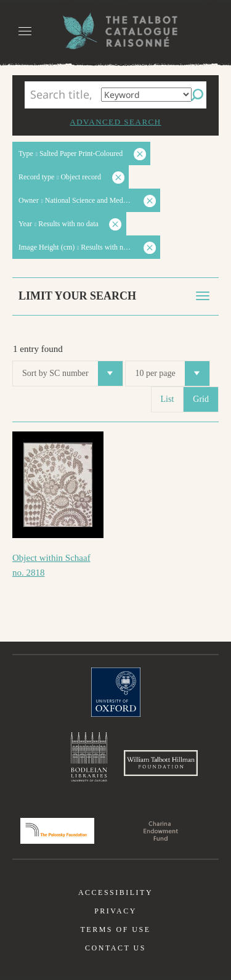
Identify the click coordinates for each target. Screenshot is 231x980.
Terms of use (115, 929)
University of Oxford (116, 692)
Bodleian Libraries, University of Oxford (89, 757)
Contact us (115, 948)
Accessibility (115, 892)
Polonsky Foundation (57, 831)
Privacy (115, 911)
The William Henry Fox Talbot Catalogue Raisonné (116, 31)
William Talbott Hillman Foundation (161, 763)
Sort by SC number (72, 374)
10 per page (172, 374)
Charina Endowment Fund (161, 831)
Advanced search (115, 122)
